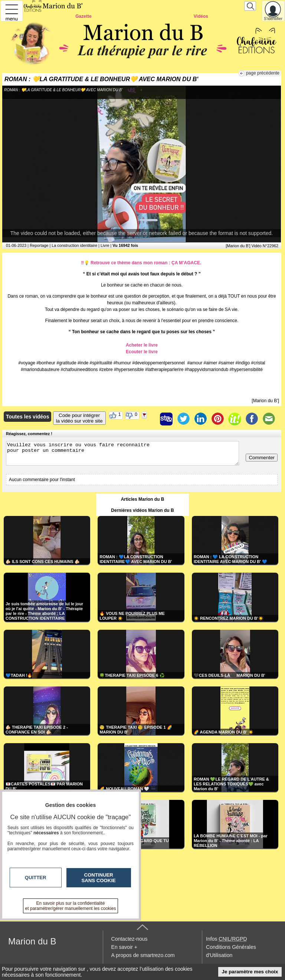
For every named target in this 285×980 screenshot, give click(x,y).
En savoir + (124, 947)
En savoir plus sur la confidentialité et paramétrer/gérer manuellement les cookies (71, 906)
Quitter (36, 878)
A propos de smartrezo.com (143, 955)
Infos (226, 939)
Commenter (262, 458)
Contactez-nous (130, 939)
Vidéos (201, 16)
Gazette (83, 16)
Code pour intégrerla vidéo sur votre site (79, 418)
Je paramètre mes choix (250, 972)
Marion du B (32, 941)
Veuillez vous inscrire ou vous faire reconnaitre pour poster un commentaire (122, 453)
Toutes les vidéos (27, 417)
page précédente (263, 73)
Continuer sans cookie (99, 878)
